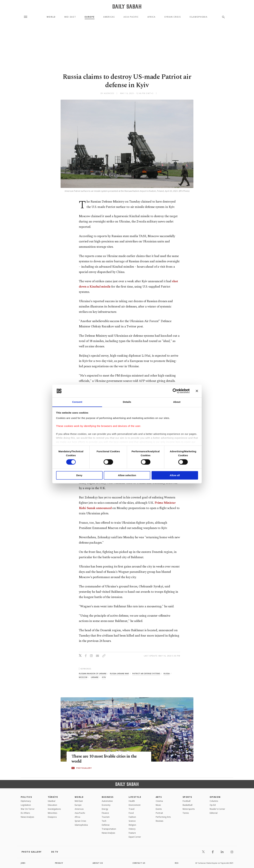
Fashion (132, 817)
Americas (109, 17)
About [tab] (177, 402)
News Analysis (27, 817)
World (51, 17)
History (132, 829)
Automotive (107, 801)
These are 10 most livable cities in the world (105, 759)
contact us (139, 863)
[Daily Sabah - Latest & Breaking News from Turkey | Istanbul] (127, 6)
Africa (151, 17)
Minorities (52, 813)
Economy (106, 805)
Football (187, 801)
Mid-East (70, 17)
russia (167, 673)
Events (159, 809)
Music (158, 805)
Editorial (214, 813)
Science (132, 821)
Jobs (23, 863)
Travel (132, 809)
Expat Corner (135, 837)
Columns (214, 801)
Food (131, 813)
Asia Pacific (131, 17)
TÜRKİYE (53, 797)
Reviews (159, 821)
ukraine (95, 677)
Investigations (54, 809)
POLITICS (26, 797)
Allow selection (127, 475)
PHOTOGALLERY (84, 768)
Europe (90, 17)
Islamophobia (198, 17)
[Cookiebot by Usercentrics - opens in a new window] (175, 391)
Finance (105, 813)
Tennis (186, 813)
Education (52, 805)
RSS (177, 863)
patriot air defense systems (146, 673)
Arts (159, 797)
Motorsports (189, 809)
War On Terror (28, 809)
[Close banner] (197, 391)
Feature (132, 833)
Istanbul (52, 801)
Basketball (188, 805)
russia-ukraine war (119, 673)
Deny (79, 475)
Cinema (159, 801)
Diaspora (52, 817)
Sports (187, 797)
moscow (83, 677)
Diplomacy (26, 801)
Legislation (26, 805)
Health (132, 801)
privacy (59, 863)
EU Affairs (25, 813)
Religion (132, 825)
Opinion (215, 797)
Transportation (109, 829)
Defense (106, 825)
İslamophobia (81, 825)
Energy (105, 809)
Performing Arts (163, 817)
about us (98, 863)
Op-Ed (213, 805)
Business (108, 797)
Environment (135, 805)
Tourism (106, 817)
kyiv (104, 677)
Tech (104, 821)
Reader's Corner (217, 809)
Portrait (159, 813)
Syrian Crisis (173, 17)
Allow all (175, 475)
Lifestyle (135, 797)
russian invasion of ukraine (93, 673)
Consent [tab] (77, 402)
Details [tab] (127, 402)
